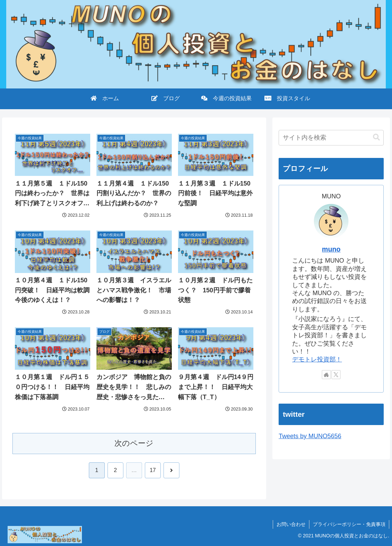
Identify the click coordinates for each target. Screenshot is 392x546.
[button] (376, 137)
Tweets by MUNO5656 (310, 436)
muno (331, 249)
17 (153, 470)
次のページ (134, 443)
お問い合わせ (291, 524)
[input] (331, 138)
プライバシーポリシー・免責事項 (349, 524)
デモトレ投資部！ (317, 359)
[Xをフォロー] (336, 375)
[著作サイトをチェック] (326, 375)
